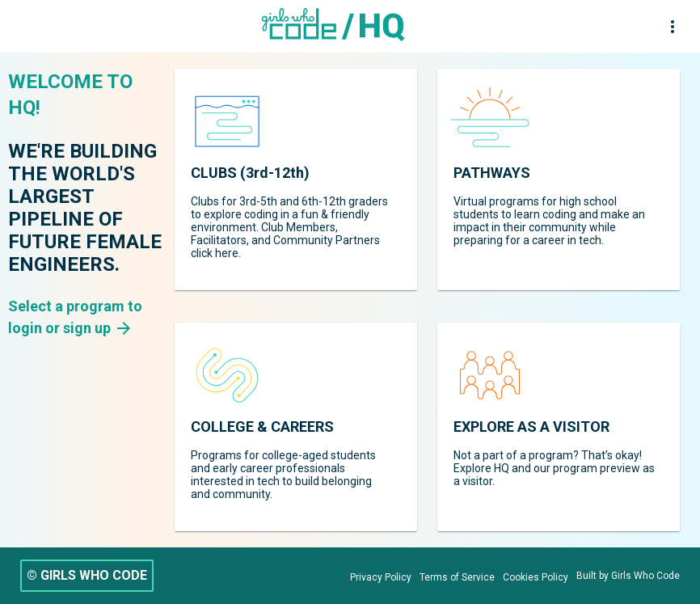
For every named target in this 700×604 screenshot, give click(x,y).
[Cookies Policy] (536, 577)
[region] (296, 180)
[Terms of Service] (457, 577)
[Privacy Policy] (381, 577)
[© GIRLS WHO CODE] (87, 576)
